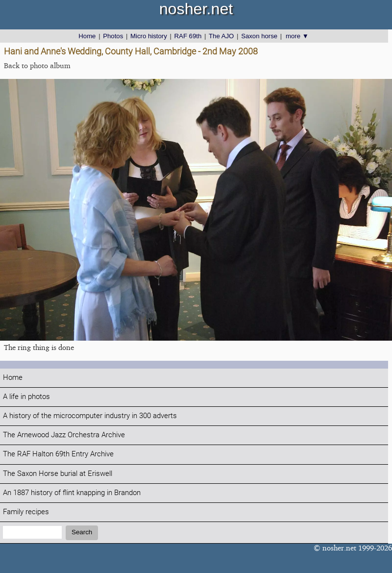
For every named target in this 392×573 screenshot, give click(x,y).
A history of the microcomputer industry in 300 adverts (90, 416)
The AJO (221, 36)
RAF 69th (188, 36)
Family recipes (26, 512)
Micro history (149, 36)
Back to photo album (37, 65)
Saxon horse (259, 36)
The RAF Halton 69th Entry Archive (58, 454)
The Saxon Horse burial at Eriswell (58, 474)
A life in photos (26, 397)
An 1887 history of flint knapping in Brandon (72, 493)
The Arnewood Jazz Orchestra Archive (64, 435)
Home (87, 36)
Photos (113, 36)
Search (82, 532)
